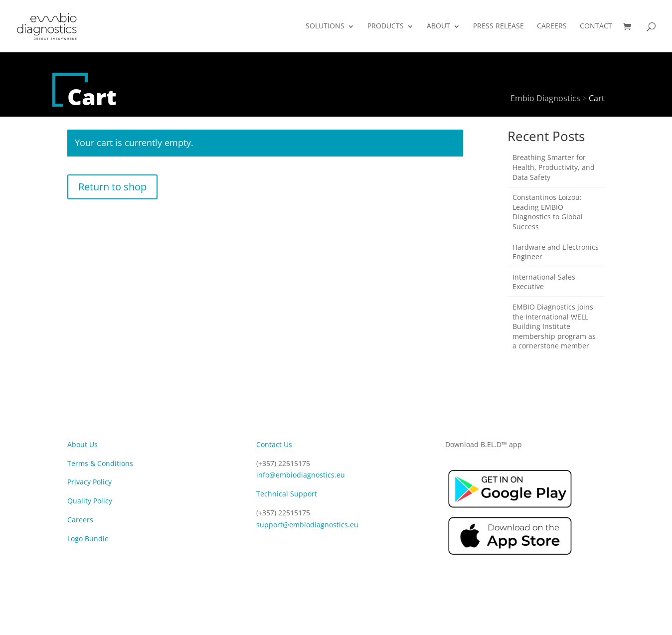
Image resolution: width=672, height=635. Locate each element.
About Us (83, 444)
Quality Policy (90, 501)
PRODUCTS (386, 26)
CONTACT (596, 26)
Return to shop (112, 187)
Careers (80, 520)
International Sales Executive (544, 282)
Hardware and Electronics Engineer (556, 252)
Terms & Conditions (100, 463)
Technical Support (287, 494)
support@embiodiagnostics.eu (307, 525)
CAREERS (552, 26)
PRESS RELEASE (499, 26)
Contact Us (274, 444)
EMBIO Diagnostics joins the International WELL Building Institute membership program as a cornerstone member (554, 326)
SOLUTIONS (325, 26)
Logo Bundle (88, 539)
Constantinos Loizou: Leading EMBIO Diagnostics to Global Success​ (548, 212)
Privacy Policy (89, 482)
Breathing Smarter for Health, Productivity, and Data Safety (554, 167)
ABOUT (438, 26)
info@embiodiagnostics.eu (301, 475)
